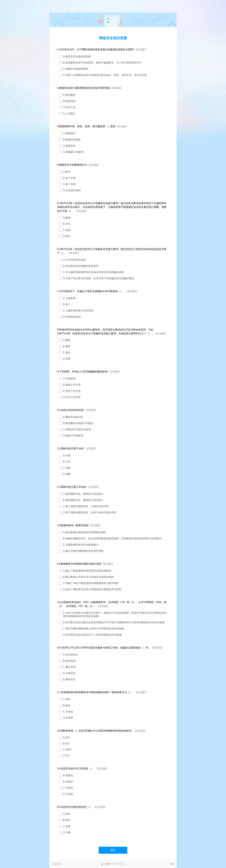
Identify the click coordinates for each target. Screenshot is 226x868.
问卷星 (107, 864)
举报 (172, 864)
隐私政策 (57, 864)
